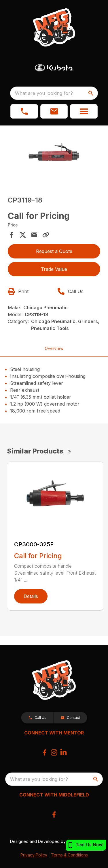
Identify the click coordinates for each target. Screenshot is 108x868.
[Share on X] (23, 235)
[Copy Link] (46, 235)
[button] (54, 111)
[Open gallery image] (54, 156)
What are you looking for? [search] (44, 93)
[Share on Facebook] (11, 235)
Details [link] (31, 596)
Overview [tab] (54, 348)
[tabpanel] (54, 156)
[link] (24, 111)
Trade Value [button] (54, 269)
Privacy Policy (34, 855)
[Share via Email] (34, 235)
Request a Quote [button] (54, 251)
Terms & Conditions (69, 855)
